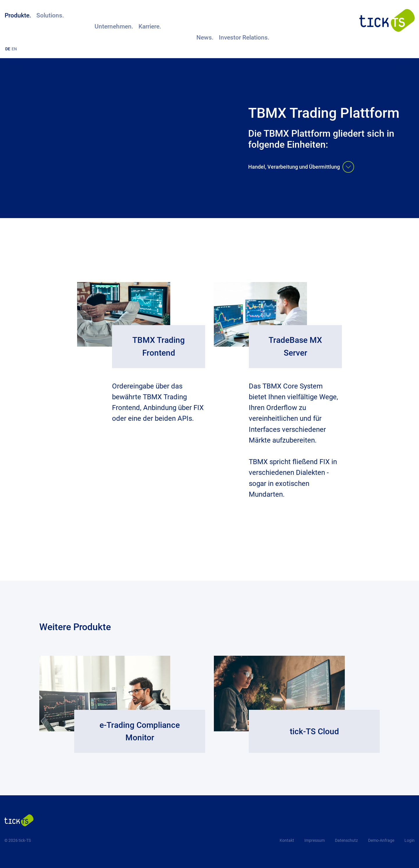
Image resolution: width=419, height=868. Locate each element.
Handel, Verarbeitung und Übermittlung (301, 167)
